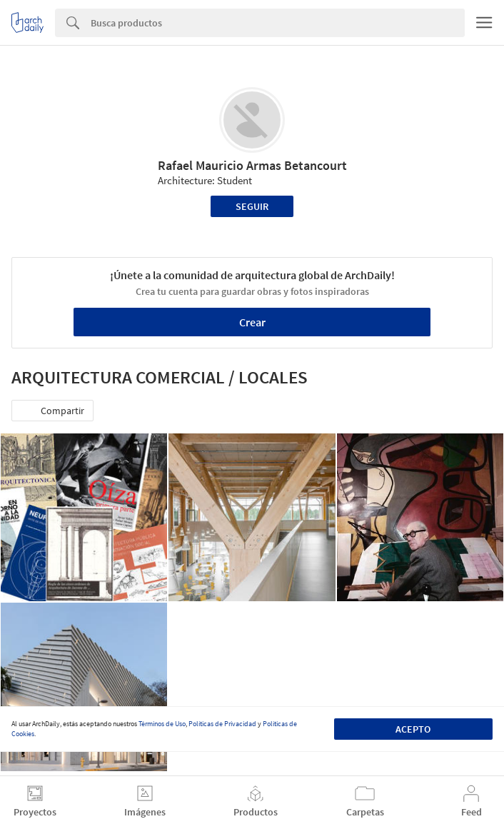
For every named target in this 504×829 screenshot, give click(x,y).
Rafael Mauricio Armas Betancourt (252, 165)
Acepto (413, 729)
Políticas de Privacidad (222, 724)
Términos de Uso (162, 724)
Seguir (252, 206)
